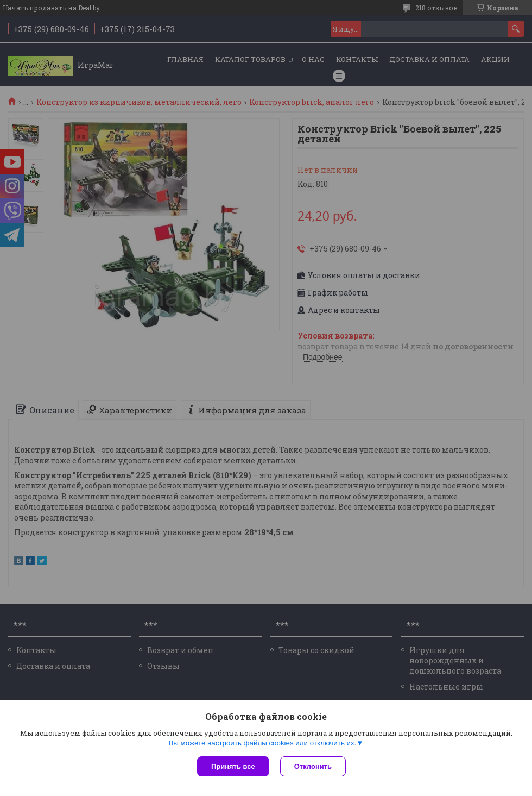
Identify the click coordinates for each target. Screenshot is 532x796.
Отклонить (313, 766)
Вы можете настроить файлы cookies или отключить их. (262, 743)
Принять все (233, 766)
